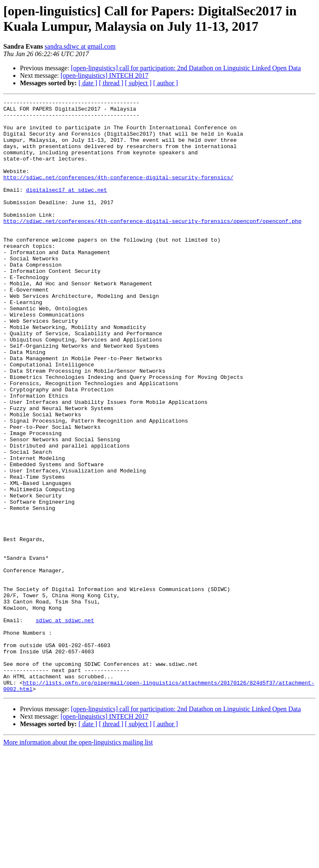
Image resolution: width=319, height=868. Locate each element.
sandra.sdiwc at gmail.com (80, 46)
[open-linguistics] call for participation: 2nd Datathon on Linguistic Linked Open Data (186, 68)
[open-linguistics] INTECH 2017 (105, 75)
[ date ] (88, 83)
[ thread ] (111, 83)
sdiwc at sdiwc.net (65, 725)
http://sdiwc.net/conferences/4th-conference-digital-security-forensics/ (118, 193)
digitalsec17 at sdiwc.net (67, 208)
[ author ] (166, 83)
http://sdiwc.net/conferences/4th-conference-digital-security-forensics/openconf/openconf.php (152, 246)
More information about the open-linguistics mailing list (78, 861)
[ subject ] (138, 83)
